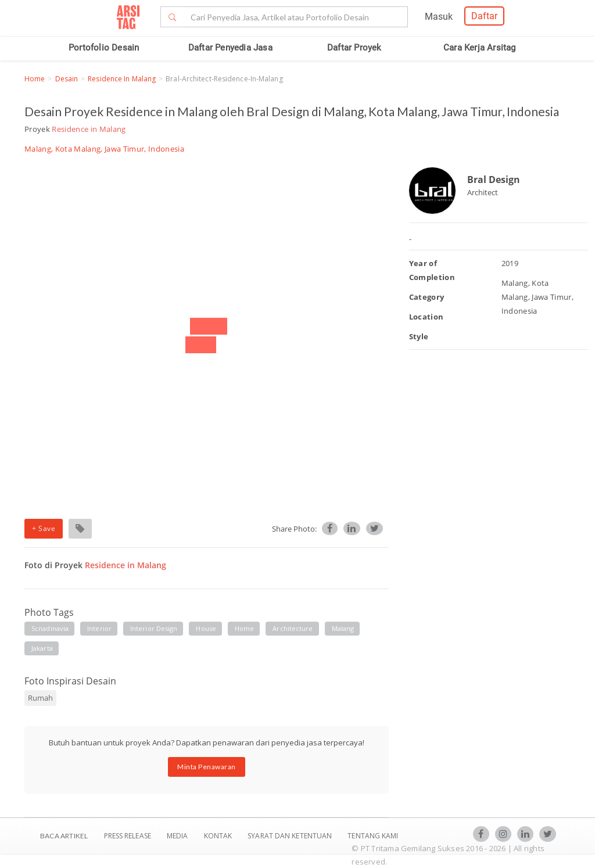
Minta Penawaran (207, 767)
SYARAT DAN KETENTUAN (291, 836)
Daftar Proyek (354, 48)
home (244, 628)
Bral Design (494, 180)
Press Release (127, 836)
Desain (67, 79)
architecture (293, 628)
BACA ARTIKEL (64, 836)
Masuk (439, 17)
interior (99, 628)
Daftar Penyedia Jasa (230, 48)
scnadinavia (50, 628)
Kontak (219, 836)
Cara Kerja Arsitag (480, 48)
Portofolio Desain (104, 48)
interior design (154, 628)
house (206, 628)
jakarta (42, 648)
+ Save (44, 528)
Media (178, 836)
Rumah (40, 698)
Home (35, 79)
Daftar (484, 16)
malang (343, 628)
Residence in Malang (122, 79)
